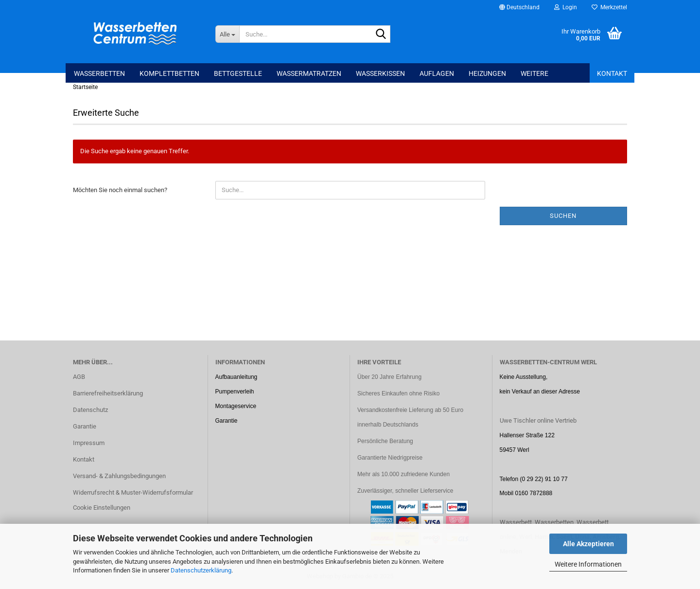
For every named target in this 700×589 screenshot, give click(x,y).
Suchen (563, 216)
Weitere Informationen (588, 564)
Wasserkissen (380, 73)
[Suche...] (227, 34)
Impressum (89, 443)
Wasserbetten (99, 73)
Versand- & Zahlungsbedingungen (119, 476)
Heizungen (487, 73)
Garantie (85, 426)
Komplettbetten (169, 73)
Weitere (534, 73)
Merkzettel (609, 7)
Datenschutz (90, 410)
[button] (519, 7)
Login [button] (566, 7)
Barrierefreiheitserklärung (108, 393)
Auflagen (437, 73)
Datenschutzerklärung (201, 570)
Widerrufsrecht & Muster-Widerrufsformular (133, 492)
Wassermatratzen (309, 73)
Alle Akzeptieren (588, 544)
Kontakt (612, 73)
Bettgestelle (238, 73)
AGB (79, 377)
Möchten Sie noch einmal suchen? (120, 190)
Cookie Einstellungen (102, 508)
